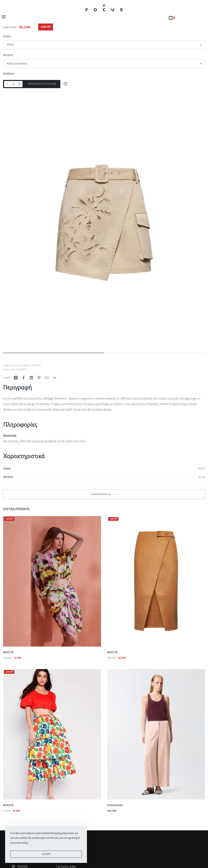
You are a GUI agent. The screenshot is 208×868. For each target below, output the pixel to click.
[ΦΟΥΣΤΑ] (52, 581)
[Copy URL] (55, 378)
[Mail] (47, 378)
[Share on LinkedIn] (31, 378)
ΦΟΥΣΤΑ (8, 652)
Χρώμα (7, 36)
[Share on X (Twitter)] (16, 378)
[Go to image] (54, 353)
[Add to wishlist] (65, 84)
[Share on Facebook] (24, 378)
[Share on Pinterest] (39, 378)
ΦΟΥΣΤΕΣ (36, 365)
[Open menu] (4, 17)
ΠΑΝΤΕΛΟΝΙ (115, 805)
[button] (104, 494)
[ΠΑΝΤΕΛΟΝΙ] (156, 734)
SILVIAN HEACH (22, 365)
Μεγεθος (8, 55)
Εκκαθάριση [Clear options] (9, 73)
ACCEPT (46, 854)
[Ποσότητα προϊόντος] (13, 84)
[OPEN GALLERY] (104, 222)
